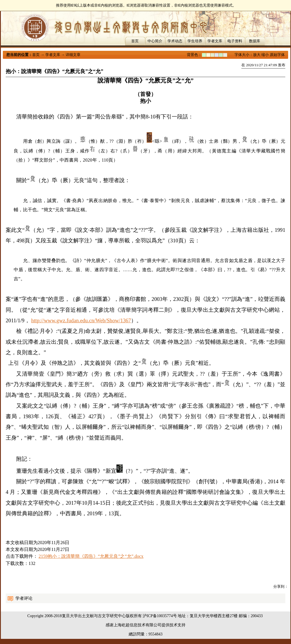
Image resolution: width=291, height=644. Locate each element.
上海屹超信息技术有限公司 (138, 625)
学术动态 (175, 41)
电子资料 (235, 41)
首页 (135, 41)
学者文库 (215, 41)
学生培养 (195, 41)
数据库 (255, 41)
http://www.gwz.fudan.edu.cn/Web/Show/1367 (81, 320)
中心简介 (155, 41)
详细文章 (73, 55)
